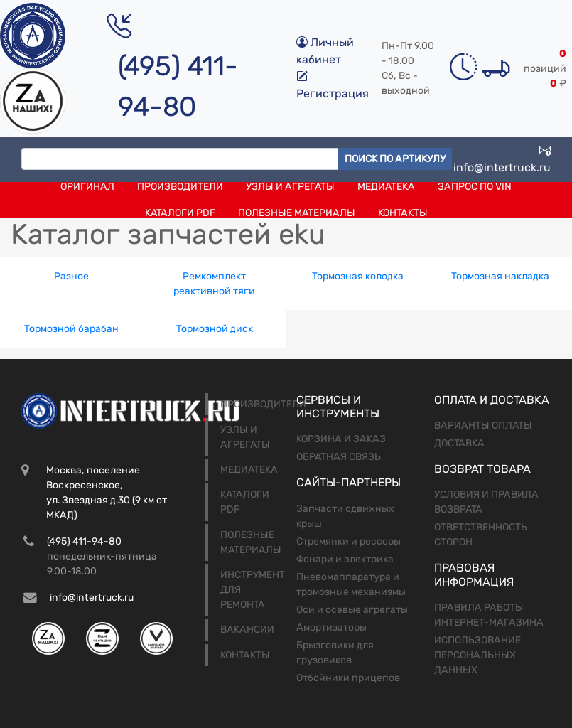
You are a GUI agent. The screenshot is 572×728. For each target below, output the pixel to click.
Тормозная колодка (358, 276)
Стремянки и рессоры (349, 541)
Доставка (459, 443)
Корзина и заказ (341, 439)
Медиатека (386, 187)
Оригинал (87, 187)
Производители (180, 187)
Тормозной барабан (71, 329)
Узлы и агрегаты (290, 187)
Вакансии (247, 630)
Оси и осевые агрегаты (352, 610)
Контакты (403, 213)
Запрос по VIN (475, 187)
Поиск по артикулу (395, 159)
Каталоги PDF (180, 213)
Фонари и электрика (345, 559)
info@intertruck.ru (502, 159)
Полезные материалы (297, 213)
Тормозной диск (215, 329)
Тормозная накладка (500, 276)
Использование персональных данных (477, 655)
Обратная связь (339, 457)
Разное (71, 276)
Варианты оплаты (483, 425)
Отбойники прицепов (348, 678)
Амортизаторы (331, 627)
